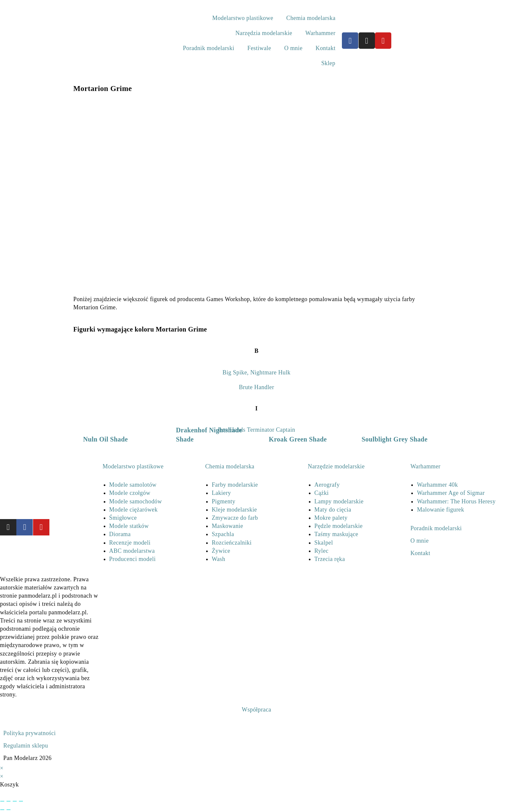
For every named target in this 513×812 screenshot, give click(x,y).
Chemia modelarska (311, 18)
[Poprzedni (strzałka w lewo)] (2, 810)
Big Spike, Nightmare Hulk (256, 372)
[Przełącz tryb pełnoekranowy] (9, 801)
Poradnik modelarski (209, 48)
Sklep (328, 63)
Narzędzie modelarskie (336, 466)
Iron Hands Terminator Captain (256, 430)
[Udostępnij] (15, 801)
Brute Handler (256, 387)
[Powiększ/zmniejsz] (2, 801)
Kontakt (326, 48)
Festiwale (259, 48)
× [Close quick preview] (2, 768)
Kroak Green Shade (298, 439)
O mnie (293, 48)
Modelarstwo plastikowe (243, 18)
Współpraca (256, 710)
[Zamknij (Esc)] (21, 801)
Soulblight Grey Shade (394, 439)
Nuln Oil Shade (106, 439)
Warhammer (320, 33)
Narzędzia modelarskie (264, 33)
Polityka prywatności (29, 733)
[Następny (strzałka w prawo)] (9, 810)
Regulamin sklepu (26, 746)
